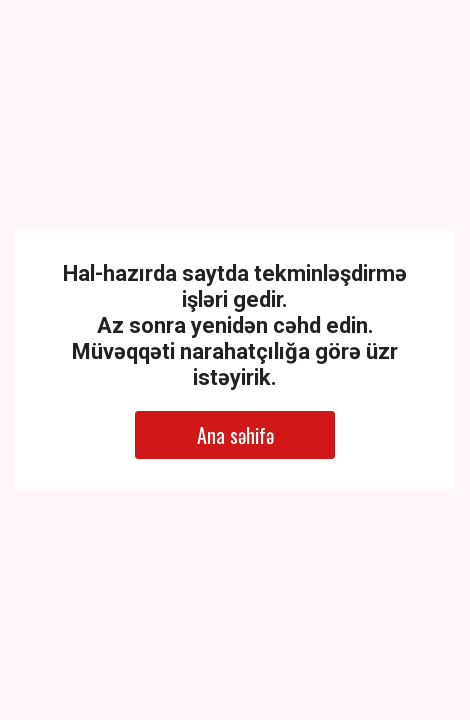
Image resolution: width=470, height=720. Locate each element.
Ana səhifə (235, 435)
